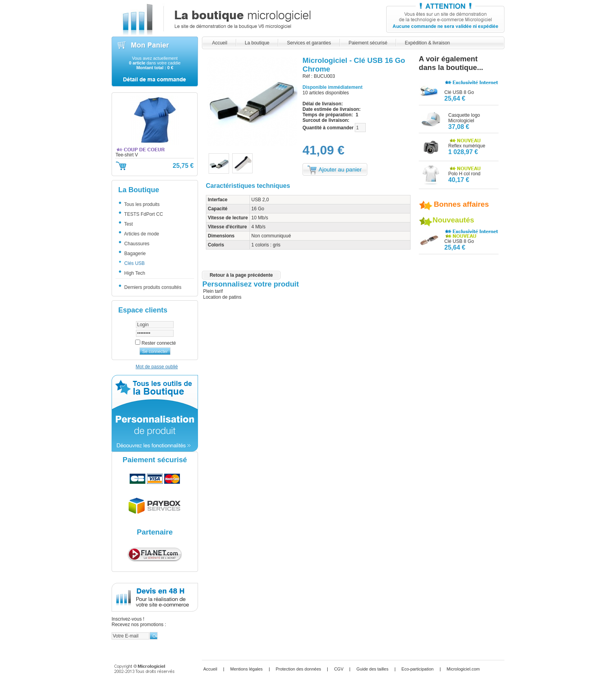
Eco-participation (418, 669)
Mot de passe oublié (157, 367)
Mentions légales (247, 669)
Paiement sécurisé (368, 43)
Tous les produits (141, 204)
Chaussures (136, 244)
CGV (339, 669)
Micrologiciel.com (463, 669)
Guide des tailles (372, 669)
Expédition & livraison (427, 43)
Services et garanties (309, 43)
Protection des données (299, 669)
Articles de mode (141, 234)
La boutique (257, 43)
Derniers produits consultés (152, 287)
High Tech (134, 273)
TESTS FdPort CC (143, 214)
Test (128, 224)
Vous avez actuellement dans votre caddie (155, 63)
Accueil (220, 43)
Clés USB (134, 263)
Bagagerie (134, 254)
